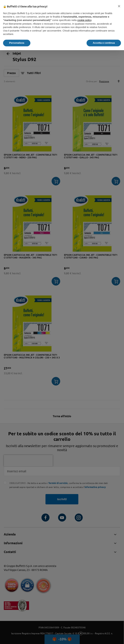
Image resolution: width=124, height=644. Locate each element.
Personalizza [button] (17, 43)
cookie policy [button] (84, 20)
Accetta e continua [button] (104, 43)
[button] (119, 6)
